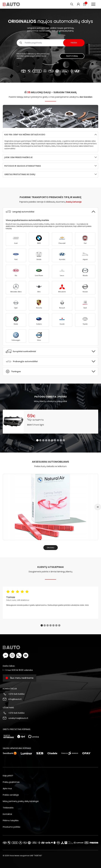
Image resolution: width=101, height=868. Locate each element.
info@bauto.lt (15, 699)
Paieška (74, 43)
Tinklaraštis (8, 808)
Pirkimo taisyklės (11, 821)
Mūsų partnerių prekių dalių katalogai (21, 801)
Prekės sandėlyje (11, 795)
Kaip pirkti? (8, 776)
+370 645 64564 (16, 694)
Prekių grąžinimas (11, 782)
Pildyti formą (72, 56)
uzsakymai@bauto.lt (18, 718)
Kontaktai (7, 814)
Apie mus (7, 788)
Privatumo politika (12, 827)
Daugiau (51, 548)
